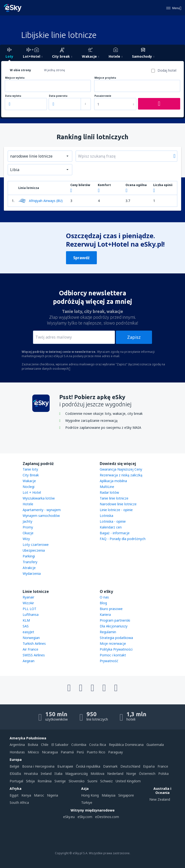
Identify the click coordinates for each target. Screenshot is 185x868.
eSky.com (85, 817)
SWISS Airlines (34, 655)
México (33, 752)
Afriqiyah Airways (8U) (40, 201)
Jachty (27, 521)
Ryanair (28, 597)
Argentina (17, 745)
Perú (80, 752)
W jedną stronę (55, 70)
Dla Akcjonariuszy (114, 626)
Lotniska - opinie (113, 521)
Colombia (79, 745)
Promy (28, 527)
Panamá (67, 752)
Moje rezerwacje (113, 643)
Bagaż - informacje (115, 533)
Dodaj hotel (167, 70)
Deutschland (130, 766)
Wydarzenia (32, 573)
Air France (30, 649)
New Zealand (160, 799)
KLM (26, 620)
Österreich (147, 774)
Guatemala (155, 745)
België (14, 766)
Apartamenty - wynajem (42, 510)
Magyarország (76, 774)
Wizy (26, 539)
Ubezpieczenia (34, 550)
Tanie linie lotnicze (114, 498)
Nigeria (53, 795)
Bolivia (33, 745)
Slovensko (77, 781)
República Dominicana (126, 745)
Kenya (26, 795)
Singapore (126, 795)
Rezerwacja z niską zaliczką (121, 475)
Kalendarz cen (111, 527)
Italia (58, 774)
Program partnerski (115, 620)
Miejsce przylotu (105, 78)
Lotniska (106, 516)
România (45, 781)
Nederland (115, 774)
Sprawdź (81, 258)
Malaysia (109, 795)
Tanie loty (30, 469)
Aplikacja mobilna (113, 481)
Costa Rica (98, 745)
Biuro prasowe (111, 609)
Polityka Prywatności (116, 649)
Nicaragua (50, 752)
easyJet (28, 632)
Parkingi (29, 556)
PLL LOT (30, 609)
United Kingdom (128, 781)
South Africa (19, 802)
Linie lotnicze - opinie (116, 510)
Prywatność (109, 661)
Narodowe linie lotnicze (118, 504)
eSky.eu (69, 817)
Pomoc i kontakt (113, 655)
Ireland (46, 774)
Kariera (105, 615)
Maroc (39, 795)
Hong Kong (90, 795)
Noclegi (29, 487)
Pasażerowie (103, 96)
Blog (103, 603)
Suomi (92, 781)
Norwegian (31, 638)
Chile (45, 745)
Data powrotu (58, 96)
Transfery (30, 562)
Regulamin (108, 632)
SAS (26, 626)
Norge (131, 774)
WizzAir (28, 603)
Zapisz (134, 337)
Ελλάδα (15, 774)
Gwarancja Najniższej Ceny (121, 469)
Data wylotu (13, 96)
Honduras (17, 752)
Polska (163, 774)
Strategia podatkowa (116, 638)
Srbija (30, 781)
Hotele (28, 504)
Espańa (149, 766)
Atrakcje (29, 568)
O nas (104, 597)
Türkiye (87, 802)
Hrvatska (31, 774)
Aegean (29, 661)
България (65, 766)
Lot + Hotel (32, 492)
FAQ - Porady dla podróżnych (123, 539)
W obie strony (20, 70)
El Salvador (60, 745)
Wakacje (29, 481)
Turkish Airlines (34, 643)
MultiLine (107, 487)
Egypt (14, 795)
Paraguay (116, 752)
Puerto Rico (96, 752)
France (163, 766)
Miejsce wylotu (15, 78)
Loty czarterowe (36, 545)
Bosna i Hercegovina (38, 766)
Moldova (97, 774)
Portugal (16, 781)
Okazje (28, 533)
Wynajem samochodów (41, 516)
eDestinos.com (107, 817)
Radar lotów (109, 492)
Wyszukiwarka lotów (39, 498)
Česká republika (88, 766)
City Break (31, 475)
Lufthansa (31, 615)
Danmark (110, 766)
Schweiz (106, 781)
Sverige (60, 781)
